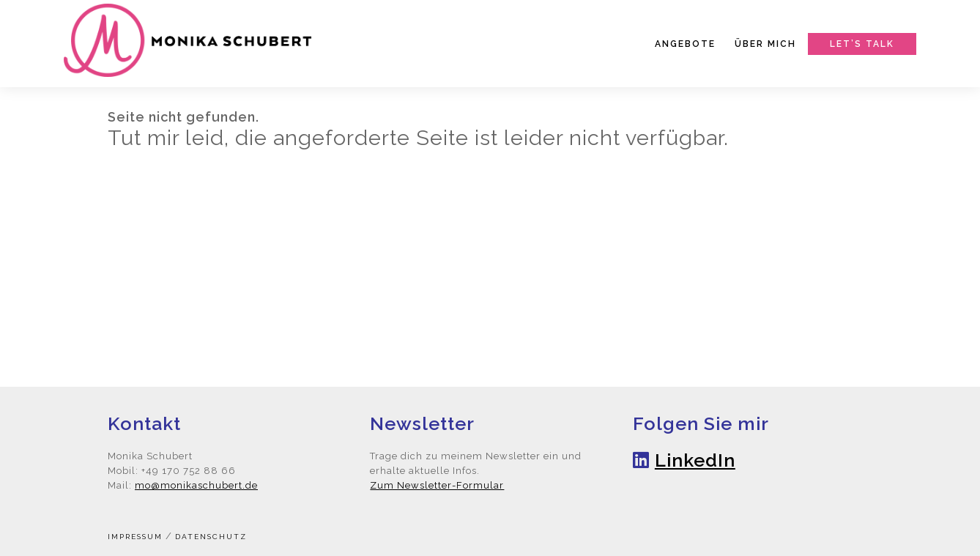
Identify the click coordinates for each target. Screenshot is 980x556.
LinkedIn (695, 460)
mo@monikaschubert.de (196, 485)
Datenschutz (211, 537)
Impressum (135, 537)
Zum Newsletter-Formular (437, 485)
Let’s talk (862, 44)
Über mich (765, 44)
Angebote (685, 44)
